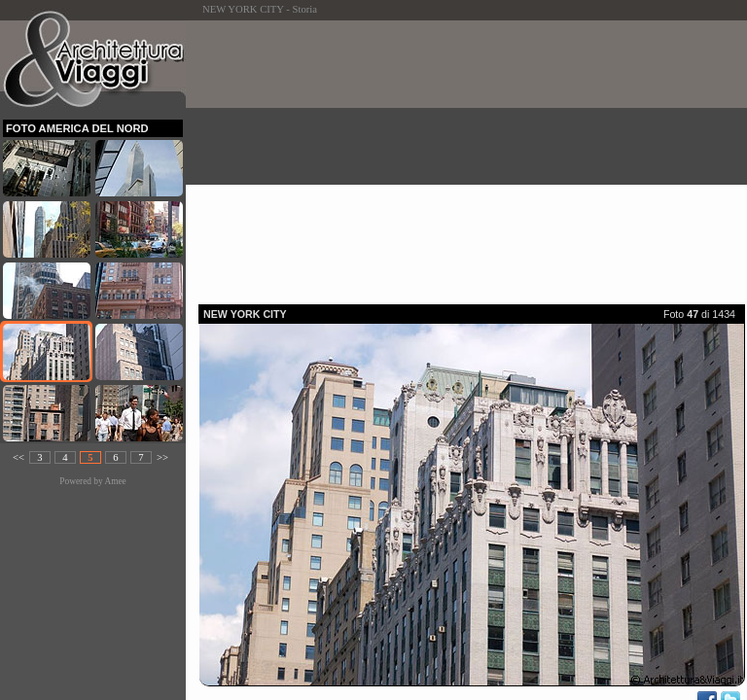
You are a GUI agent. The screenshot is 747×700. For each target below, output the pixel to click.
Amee (115, 481)
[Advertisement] (473, 157)
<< (18, 457)
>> (162, 457)
